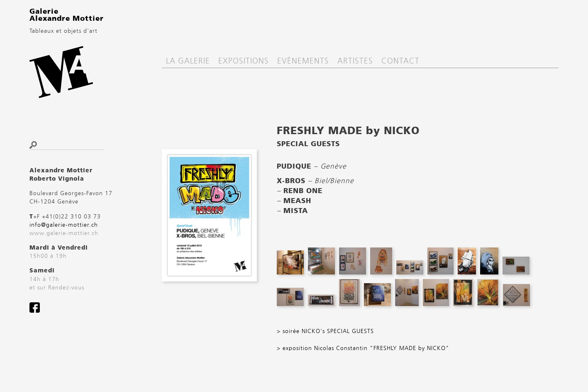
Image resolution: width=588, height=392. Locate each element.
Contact (400, 61)
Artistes (355, 61)
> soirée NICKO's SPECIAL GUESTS (325, 331)
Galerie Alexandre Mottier (67, 15)
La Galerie (188, 61)
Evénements (303, 61)
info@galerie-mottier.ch (64, 225)
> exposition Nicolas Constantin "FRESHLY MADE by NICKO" (363, 348)
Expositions (244, 61)
